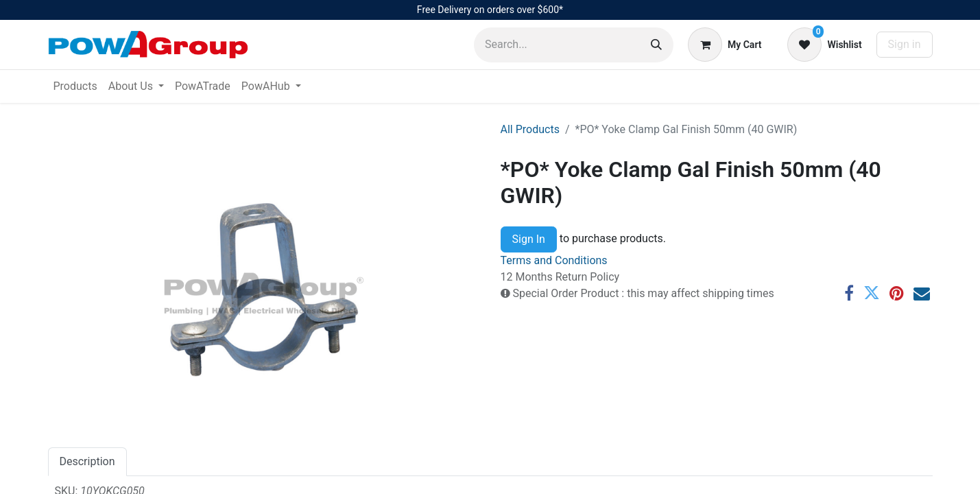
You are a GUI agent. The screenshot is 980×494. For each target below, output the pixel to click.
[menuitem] (75, 86)
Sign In (529, 239)
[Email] (922, 293)
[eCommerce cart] (725, 45)
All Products (530, 129)
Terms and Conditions (554, 260)
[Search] (656, 45)
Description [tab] (87, 461)
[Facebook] (849, 293)
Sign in (905, 44)
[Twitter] (872, 293)
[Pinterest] (897, 293)
